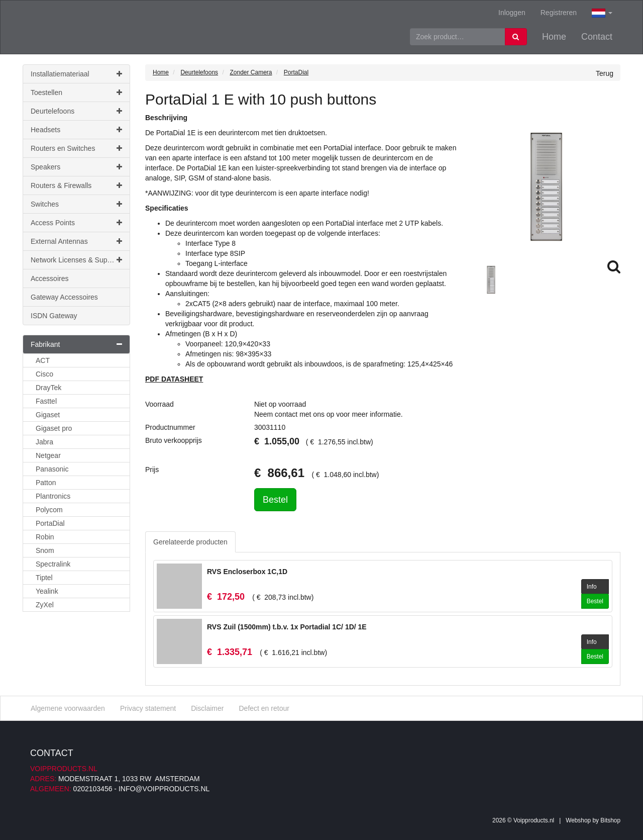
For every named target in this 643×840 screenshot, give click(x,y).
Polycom (49, 510)
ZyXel (45, 605)
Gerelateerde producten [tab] (190, 542)
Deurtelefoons (76, 111)
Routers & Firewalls (76, 185)
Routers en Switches (76, 148)
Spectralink (53, 564)
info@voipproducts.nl (164, 789)
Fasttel (46, 401)
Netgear (48, 455)
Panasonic (52, 469)
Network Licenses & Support (76, 260)
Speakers (76, 167)
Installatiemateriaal (76, 74)
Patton (46, 483)
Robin (45, 537)
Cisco (44, 374)
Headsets (76, 130)
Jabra (44, 442)
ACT (43, 360)
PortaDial (50, 523)
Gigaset (48, 415)
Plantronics (53, 496)
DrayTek (48, 388)
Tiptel (44, 578)
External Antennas (76, 241)
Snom (45, 550)
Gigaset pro (54, 428)
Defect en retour (264, 708)
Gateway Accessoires (64, 297)
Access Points (76, 223)
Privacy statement (148, 708)
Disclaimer (207, 708)
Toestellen (76, 92)
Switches (76, 204)
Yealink (47, 591)
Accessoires (49, 278)
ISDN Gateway (54, 316)
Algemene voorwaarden (68, 708)
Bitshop (610, 820)
